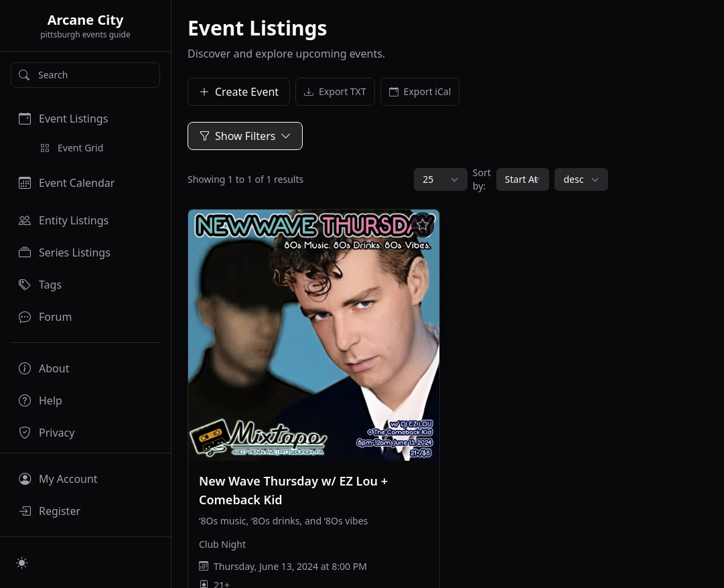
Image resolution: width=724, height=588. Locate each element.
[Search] (85, 75)
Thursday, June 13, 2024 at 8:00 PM (290, 566)
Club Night (222, 544)
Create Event (239, 92)
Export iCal (420, 92)
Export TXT (335, 92)
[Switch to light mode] (22, 563)
